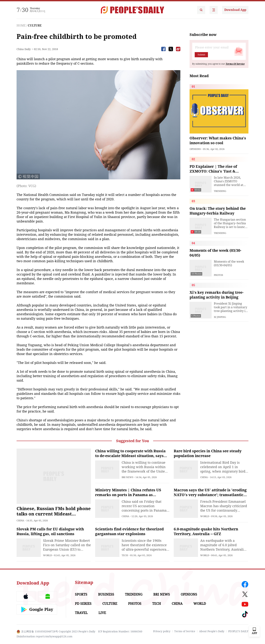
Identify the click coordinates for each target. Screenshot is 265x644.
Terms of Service (185, 631)
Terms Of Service (235, 64)
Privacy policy (162, 631)
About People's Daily (212, 631)
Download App (235, 10)
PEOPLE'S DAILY (238, 631)
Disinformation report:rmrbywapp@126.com (44, 636)
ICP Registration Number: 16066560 (120, 631)
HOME (21, 26)
